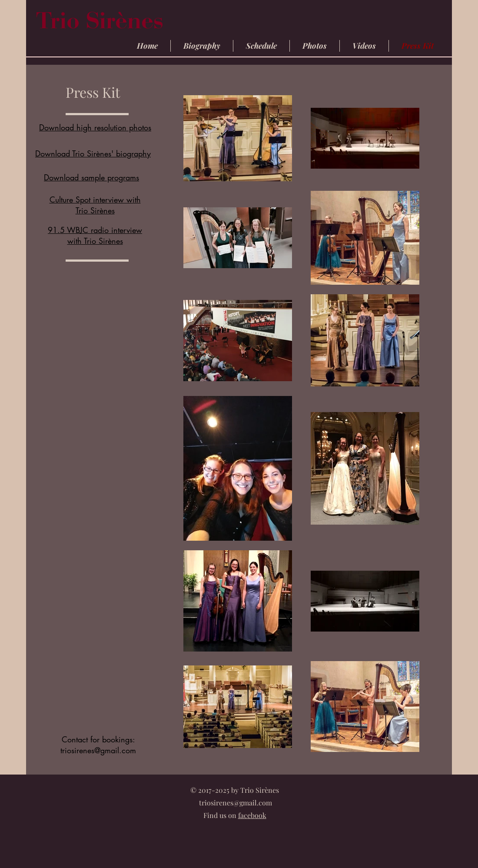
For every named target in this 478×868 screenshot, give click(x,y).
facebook (252, 815)
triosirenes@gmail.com (98, 750)
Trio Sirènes (103, 24)
